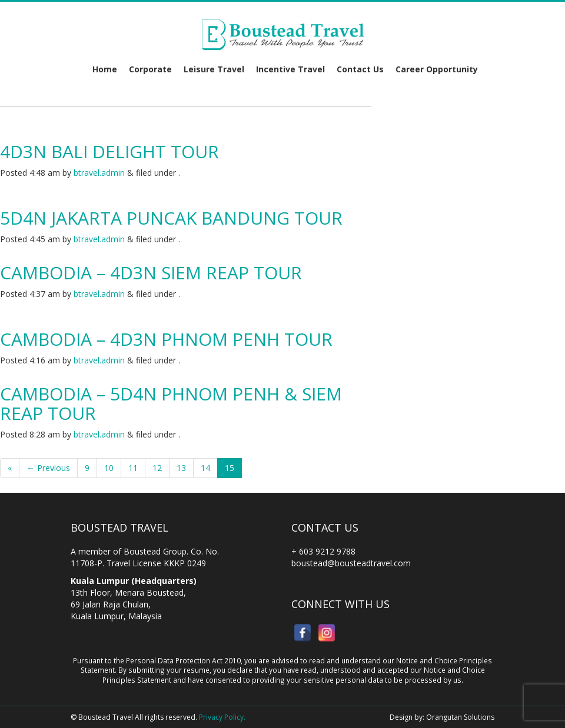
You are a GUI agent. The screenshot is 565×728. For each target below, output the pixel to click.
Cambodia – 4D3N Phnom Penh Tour (166, 339)
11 (133, 468)
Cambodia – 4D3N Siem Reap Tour (151, 273)
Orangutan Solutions (460, 717)
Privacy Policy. (222, 717)
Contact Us (360, 69)
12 (157, 468)
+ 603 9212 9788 (323, 551)
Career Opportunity (437, 69)
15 (230, 468)
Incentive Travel (290, 69)
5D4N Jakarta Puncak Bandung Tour (171, 218)
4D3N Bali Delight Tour (109, 151)
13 (181, 468)
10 (109, 468)
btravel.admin (99, 173)
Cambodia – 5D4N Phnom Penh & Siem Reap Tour (171, 403)
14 (205, 468)
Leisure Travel (214, 69)
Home (105, 69)
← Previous (48, 468)
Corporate (150, 69)
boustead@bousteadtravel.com (351, 563)
